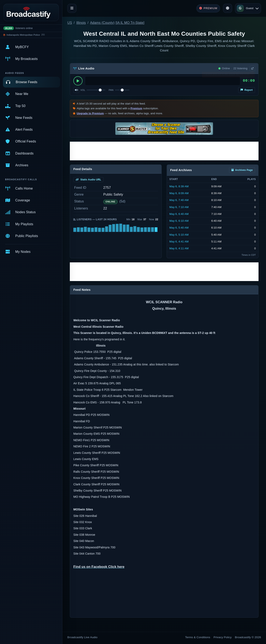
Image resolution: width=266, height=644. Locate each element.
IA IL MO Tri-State (130, 23)
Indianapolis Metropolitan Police (23, 35)
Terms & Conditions (198, 637)
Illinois (81, 23)
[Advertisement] (164, 151)
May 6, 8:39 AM (179, 186)
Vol (83, 90)
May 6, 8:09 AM (179, 193)
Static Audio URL (88, 180)
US (70, 23)
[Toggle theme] (228, 8)
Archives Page (242, 170)
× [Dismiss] (252, 75)
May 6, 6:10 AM (179, 221)
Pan (111, 90)
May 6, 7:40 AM (179, 200)
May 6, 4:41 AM (179, 242)
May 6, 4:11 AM (179, 248)
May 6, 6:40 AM (179, 214)
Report (247, 90)
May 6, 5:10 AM (179, 235)
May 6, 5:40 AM (179, 228)
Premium (136, 108)
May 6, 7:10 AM (179, 207)
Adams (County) (102, 23)
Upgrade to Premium (90, 113)
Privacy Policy (223, 637)
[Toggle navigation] (72, 8)
